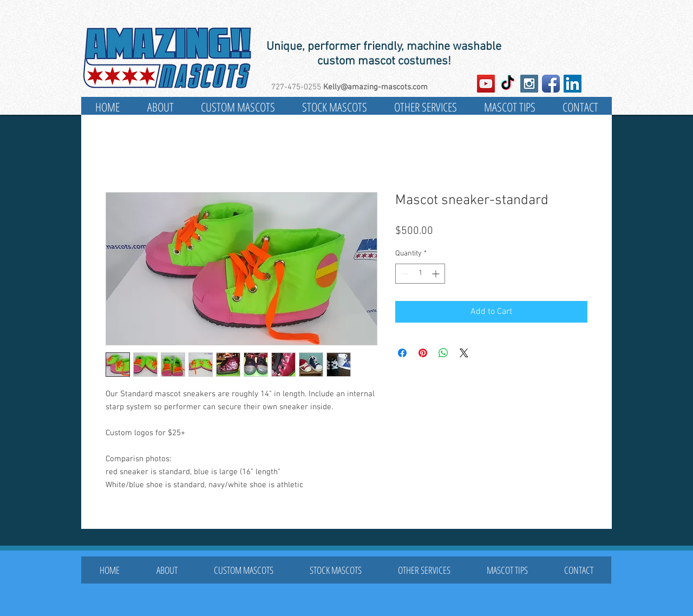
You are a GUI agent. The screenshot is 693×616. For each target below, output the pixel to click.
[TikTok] (508, 84)
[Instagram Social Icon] (529, 84)
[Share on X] (464, 353)
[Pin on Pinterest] (423, 353)
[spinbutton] (420, 274)
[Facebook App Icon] (551, 84)
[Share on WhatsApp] (443, 353)
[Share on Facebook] (402, 353)
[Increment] (437, 274)
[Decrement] (404, 274)
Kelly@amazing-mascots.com (375, 87)
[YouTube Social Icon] (486, 84)
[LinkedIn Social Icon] (573, 84)
